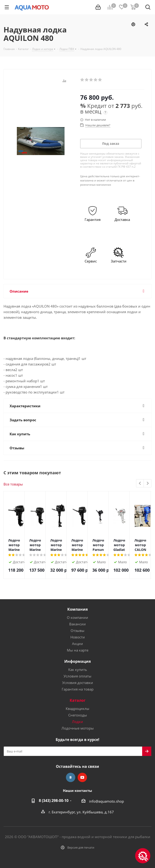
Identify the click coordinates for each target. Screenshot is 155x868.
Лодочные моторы (78, 728)
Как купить (78, 670)
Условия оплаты (77, 676)
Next (148, 484)
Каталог (78, 700)
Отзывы (77, 631)
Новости (78, 637)
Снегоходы (78, 715)
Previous (140, 484)
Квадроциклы (77, 709)
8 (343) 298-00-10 (54, 801)
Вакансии (77, 624)
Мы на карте (78, 650)
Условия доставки (78, 683)
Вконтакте (71, 777)
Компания (77, 609)
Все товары (13, 484)
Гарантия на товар (78, 689)
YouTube (82, 777)
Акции (77, 644)
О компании (77, 617)
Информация (77, 661)
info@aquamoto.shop (106, 801)
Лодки (77, 722)
